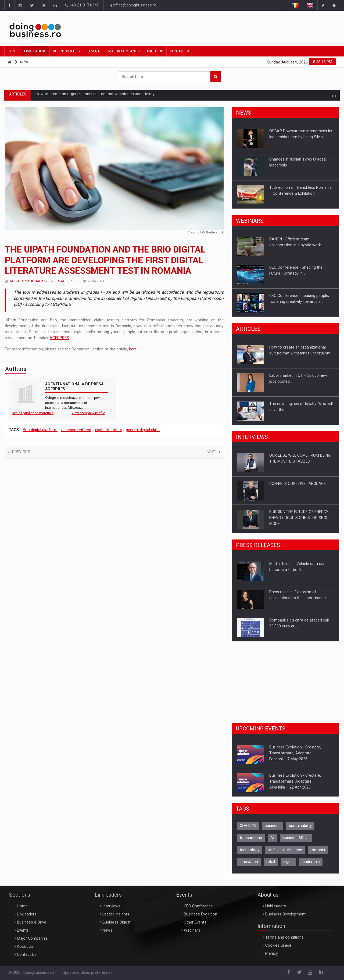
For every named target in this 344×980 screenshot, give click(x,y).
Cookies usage (278, 945)
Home (13, 51)
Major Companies (124, 51)
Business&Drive (296, 838)
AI (272, 838)
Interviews (111, 906)
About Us (155, 51)
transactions (251, 838)
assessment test (76, 430)
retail (271, 862)
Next (214, 452)
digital (288, 862)
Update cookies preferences (88, 973)
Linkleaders (35, 51)
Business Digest (117, 922)
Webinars (192, 930)
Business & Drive (68, 51)
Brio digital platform (40, 430)
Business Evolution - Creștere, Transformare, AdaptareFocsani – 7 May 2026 (295, 753)
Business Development (285, 914)
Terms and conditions (284, 937)
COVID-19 (248, 826)
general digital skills (143, 430)
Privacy (272, 954)
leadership (311, 862)
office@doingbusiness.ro (132, 5)
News (25, 62)
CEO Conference (198, 906)
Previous (19, 452)
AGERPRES (59, 338)
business (273, 826)
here (133, 349)
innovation (249, 862)
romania (318, 850)
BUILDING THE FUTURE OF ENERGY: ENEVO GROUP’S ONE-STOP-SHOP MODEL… (299, 518)
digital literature (109, 430)
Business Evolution (200, 914)
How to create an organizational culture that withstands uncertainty (95, 95)
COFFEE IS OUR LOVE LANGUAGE (298, 484)
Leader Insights (116, 914)
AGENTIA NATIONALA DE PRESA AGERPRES (44, 281)
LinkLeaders (276, 906)
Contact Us (180, 51)
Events (95, 51)
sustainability (300, 826)
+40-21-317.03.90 (82, 5)
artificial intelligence (285, 850)
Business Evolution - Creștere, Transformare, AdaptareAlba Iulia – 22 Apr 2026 (295, 781)
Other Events (195, 922)
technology (250, 850)
